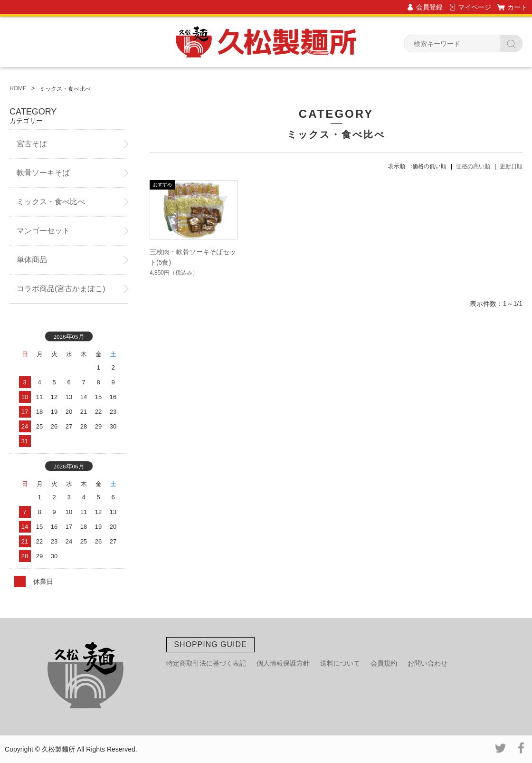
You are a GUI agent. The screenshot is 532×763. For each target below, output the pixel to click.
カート (517, 7)
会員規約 (384, 663)
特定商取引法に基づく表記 (206, 663)
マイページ (475, 7)
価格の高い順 (473, 166)
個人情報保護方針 (283, 663)
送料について (340, 663)
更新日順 (511, 166)
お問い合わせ (427, 663)
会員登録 (429, 7)
